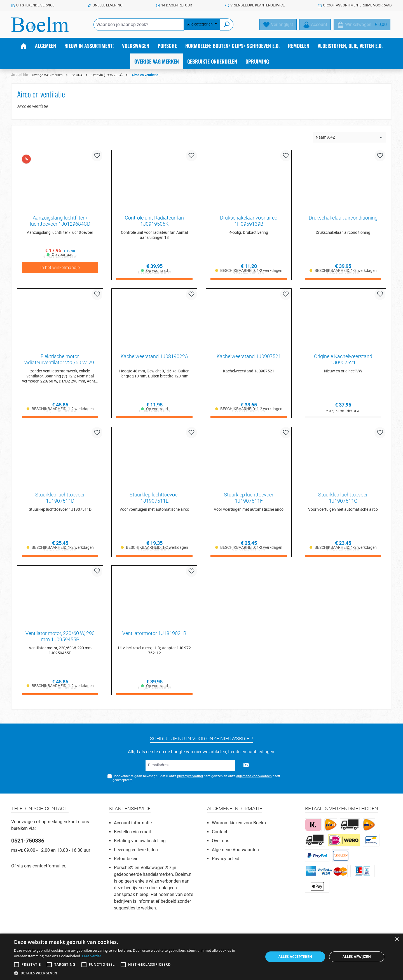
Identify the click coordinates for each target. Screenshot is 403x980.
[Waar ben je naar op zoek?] (139, 25)
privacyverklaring (190, 776)
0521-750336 (28, 841)
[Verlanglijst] (278, 25)
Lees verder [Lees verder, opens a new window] (92, 956)
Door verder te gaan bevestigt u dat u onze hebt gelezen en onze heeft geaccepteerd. (196, 778)
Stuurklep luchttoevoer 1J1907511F (249, 499)
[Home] (24, 46)
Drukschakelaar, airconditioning (343, 218)
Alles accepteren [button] (295, 957)
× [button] (397, 940)
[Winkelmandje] (362, 25)
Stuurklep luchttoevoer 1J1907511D (60, 499)
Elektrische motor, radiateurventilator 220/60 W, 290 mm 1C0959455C (60, 360)
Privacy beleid (226, 859)
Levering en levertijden (136, 850)
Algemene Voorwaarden (235, 850)
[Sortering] (350, 138)
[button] (135, 973)
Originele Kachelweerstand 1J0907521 (343, 360)
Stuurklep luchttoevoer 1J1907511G (343, 499)
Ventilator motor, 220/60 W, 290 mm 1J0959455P (60, 638)
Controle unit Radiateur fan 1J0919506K (154, 221)
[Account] (315, 25)
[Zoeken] (227, 25)
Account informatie (133, 823)
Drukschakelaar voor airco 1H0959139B (249, 221)
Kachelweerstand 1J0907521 (249, 357)
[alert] (201, 957)
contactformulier (49, 866)
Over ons (221, 841)
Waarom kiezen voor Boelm (239, 823)
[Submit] (246, 765)
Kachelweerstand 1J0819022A (154, 357)
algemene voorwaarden (254, 776)
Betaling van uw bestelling (140, 841)
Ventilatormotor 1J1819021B (154, 635)
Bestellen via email (132, 832)
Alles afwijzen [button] (357, 957)
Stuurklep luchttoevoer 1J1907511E (154, 499)
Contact (220, 832)
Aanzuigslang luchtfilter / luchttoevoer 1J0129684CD (60, 221)
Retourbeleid (126, 859)
